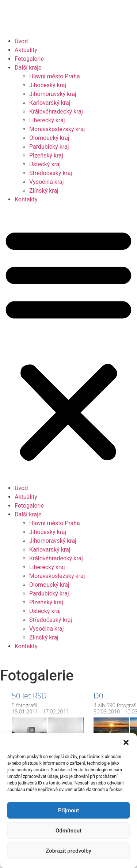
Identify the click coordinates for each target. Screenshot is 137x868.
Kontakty (26, 199)
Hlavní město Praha (55, 76)
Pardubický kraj (49, 147)
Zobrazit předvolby (68, 851)
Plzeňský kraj (46, 155)
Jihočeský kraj (48, 85)
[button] (126, 742)
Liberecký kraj (47, 120)
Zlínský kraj (44, 191)
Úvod (21, 41)
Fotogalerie (29, 59)
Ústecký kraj (45, 164)
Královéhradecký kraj (56, 112)
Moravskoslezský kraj (57, 129)
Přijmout (68, 810)
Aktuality (26, 50)
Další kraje (28, 68)
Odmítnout (68, 831)
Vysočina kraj (47, 182)
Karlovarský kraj (50, 103)
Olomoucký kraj (49, 138)
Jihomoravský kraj (53, 94)
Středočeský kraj (51, 173)
